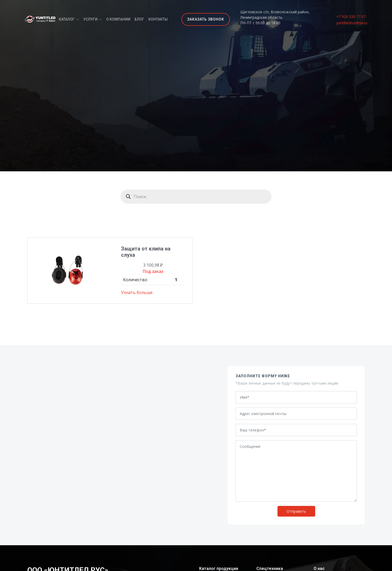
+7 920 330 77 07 (351, 17)
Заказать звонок (206, 19)
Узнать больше (137, 292)
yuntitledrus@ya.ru (352, 23)
